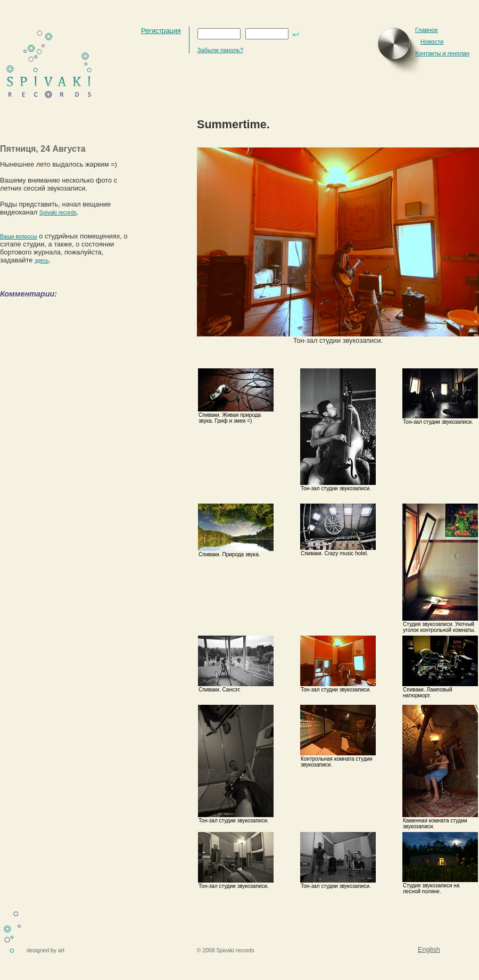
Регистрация (161, 31)
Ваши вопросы (19, 237)
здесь (42, 261)
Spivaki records (58, 213)
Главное (427, 30)
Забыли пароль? (220, 50)
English (429, 949)
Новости (432, 42)
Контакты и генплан (442, 53)
